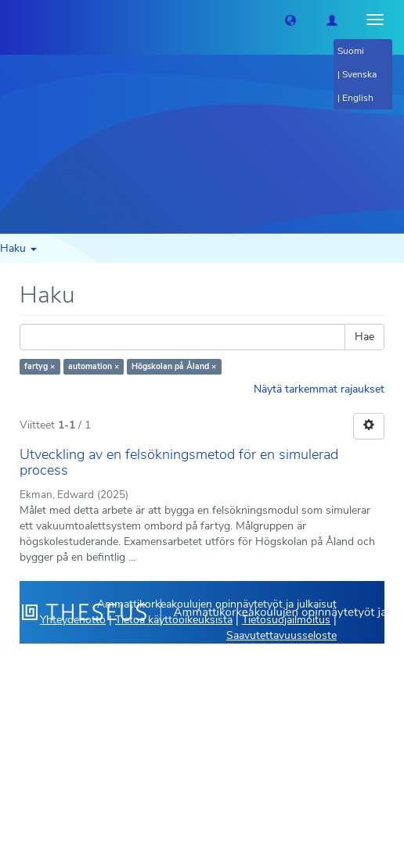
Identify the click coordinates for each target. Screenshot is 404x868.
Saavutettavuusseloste (281, 635)
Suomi (351, 51)
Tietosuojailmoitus (286, 620)
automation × (94, 366)
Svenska (359, 74)
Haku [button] (18, 248)
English (358, 98)
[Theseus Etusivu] (12, 20)
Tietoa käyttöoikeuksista (174, 620)
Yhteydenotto (73, 620)
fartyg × (40, 366)
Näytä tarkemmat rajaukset (319, 389)
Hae (364, 337)
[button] (290, 20)
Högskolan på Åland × (174, 366)
